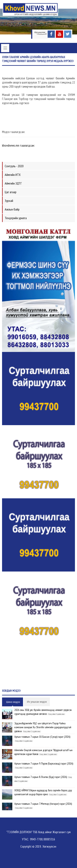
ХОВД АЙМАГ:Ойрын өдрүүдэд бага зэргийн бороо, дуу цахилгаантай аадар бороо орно (43, 792)
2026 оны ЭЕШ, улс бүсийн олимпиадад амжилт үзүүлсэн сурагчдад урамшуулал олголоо (43, 712)
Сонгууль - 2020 (14, 166)
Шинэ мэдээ (13, 702)
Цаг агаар (11, 192)
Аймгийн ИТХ (13, 175)
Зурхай (9, 201)
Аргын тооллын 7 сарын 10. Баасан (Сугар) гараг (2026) (42, 737)
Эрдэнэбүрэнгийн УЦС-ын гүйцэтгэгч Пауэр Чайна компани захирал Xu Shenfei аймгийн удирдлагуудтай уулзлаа (43, 727)
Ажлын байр (12, 209)
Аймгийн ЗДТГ (13, 183)
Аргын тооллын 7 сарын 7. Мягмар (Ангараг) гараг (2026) (43, 804)
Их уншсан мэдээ (37, 702)
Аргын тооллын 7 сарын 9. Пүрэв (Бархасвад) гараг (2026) (44, 763)
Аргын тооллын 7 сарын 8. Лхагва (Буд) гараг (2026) (41, 777)
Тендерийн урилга (16, 218)
